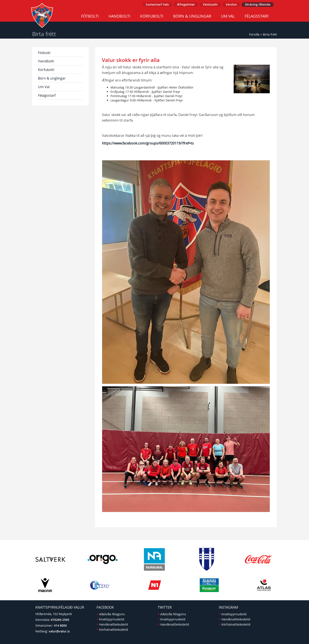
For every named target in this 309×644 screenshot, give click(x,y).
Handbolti (119, 16)
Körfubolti (152, 16)
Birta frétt (270, 34)
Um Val (228, 16)
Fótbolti (90, 16)
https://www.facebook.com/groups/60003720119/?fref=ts (148, 143)
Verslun (231, 4)
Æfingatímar (186, 4)
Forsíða (254, 34)
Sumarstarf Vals (157, 4)
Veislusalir (210, 4)
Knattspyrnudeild (112, 619)
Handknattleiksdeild (114, 624)
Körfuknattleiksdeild (114, 630)
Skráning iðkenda (258, 4)
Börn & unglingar (192, 16)
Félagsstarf (257, 16)
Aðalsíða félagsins (112, 614)
